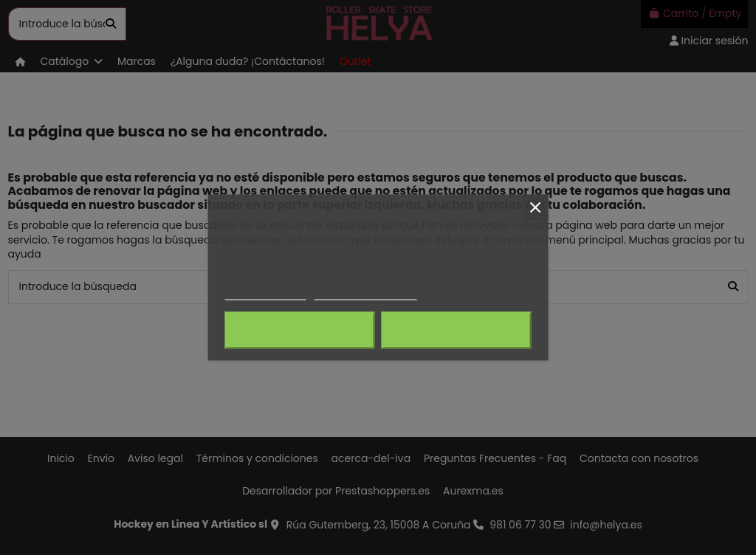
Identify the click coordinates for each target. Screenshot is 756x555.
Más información (266, 293)
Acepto (456, 331)
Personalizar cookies (365, 293)
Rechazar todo (300, 331)
